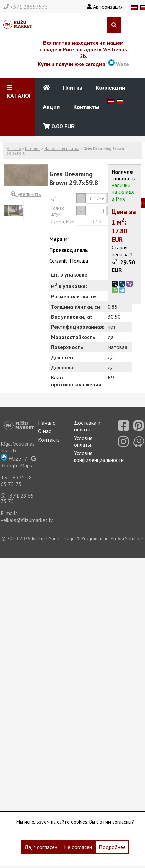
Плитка (73, 88)
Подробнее (112, 847)
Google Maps (18, 462)
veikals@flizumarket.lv (27, 520)
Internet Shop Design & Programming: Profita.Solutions (88, 538)
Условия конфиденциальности (99, 456)
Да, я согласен (41, 847)
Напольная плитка (62, 148)
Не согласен (78, 847)
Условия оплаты (83, 441)
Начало (14, 148)
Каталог (33, 148)
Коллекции (111, 88)
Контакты (86, 107)
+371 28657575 (26, 7)
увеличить (26, 194)
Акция (51, 107)
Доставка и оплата (87, 426)
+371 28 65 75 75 (16, 481)
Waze (119, 64)
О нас (45, 431)
